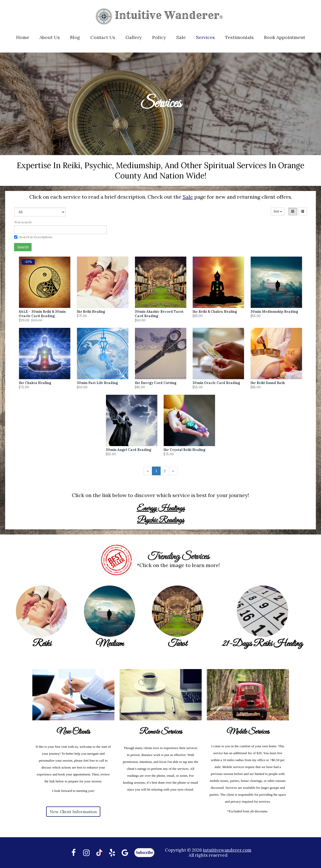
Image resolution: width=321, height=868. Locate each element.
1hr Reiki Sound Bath (268, 383)
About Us (50, 37)
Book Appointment (285, 37)
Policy (159, 37)
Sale (181, 37)
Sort (278, 211)
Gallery (134, 37)
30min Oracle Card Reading (216, 383)
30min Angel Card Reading (128, 450)
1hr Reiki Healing (91, 312)
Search (23, 247)
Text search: (23, 222)
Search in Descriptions (33, 237)
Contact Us (103, 37)
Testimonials (239, 37)
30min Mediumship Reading (274, 312)
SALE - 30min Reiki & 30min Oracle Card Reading (42, 314)
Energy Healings (161, 509)
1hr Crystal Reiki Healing (184, 450)
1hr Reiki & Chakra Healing (215, 312)
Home (23, 37)
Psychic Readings (160, 520)
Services (205, 37)
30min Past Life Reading (97, 383)
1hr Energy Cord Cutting (155, 383)
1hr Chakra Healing (35, 383)
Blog (75, 37)
